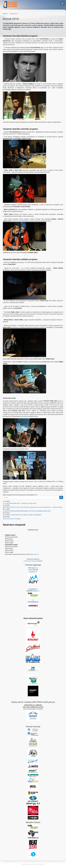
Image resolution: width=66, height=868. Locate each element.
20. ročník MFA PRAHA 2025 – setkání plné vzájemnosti (20, 503)
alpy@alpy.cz (33, 572)
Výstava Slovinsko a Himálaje (12, 519)
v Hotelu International (30, 561)
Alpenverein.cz (34, 554)
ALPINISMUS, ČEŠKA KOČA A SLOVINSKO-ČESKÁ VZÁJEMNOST (22, 515)
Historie (5, 14)
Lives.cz (42, 864)
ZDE (36, 495)
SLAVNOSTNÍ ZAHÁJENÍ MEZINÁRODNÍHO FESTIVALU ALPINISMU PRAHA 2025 (27, 511)
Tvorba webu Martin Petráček (30, 864)
